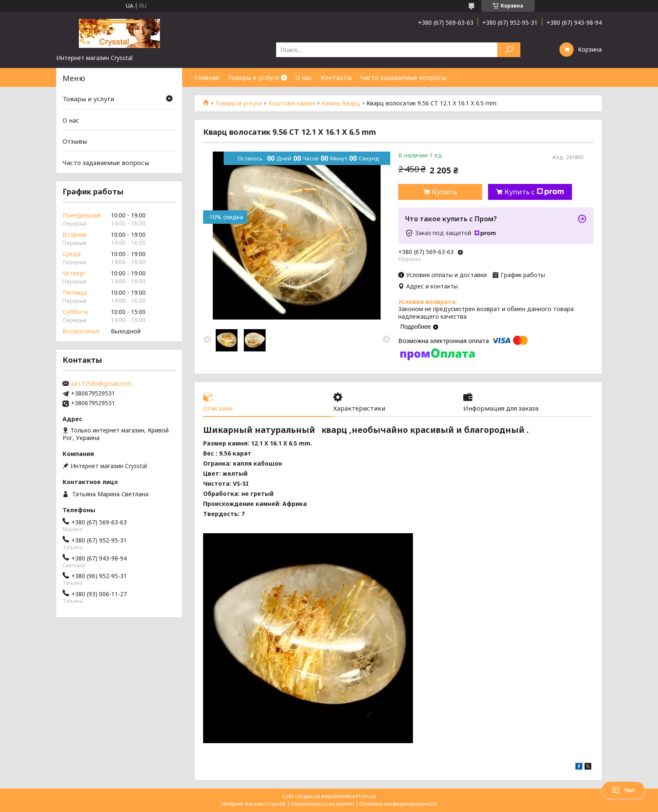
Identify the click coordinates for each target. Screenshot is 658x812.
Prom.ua (366, 796)
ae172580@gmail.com (101, 384)
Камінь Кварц (341, 103)
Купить (444, 192)
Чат (623, 790)
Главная (207, 77)
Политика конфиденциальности (398, 804)
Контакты (336, 77)
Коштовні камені (292, 103)
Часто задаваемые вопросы (403, 77)
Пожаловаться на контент (323, 804)
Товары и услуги (253, 77)
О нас (304, 77)
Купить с (534, 192)
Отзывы (75, 141)
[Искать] (509, 50)
